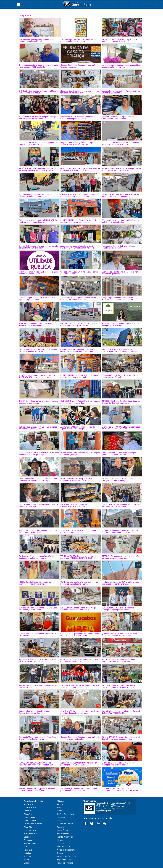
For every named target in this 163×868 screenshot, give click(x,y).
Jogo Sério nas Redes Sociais (98, 818)
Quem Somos (90, 801)
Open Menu (19, 4)
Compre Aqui (25, 16)
